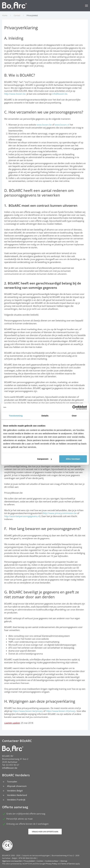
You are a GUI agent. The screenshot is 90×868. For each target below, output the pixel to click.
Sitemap (64, 861)
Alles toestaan (73, 459)
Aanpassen (45, 459)
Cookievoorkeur (52, 861)
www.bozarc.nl (62, 125)
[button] (86, 6)
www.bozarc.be (44, 125)
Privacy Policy (51, 864)
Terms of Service (68, 864)
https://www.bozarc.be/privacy (28, 711)
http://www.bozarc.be (15, 94)
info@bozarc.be (60, 94)
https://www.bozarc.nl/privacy (61, 711)
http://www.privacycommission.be (60, 513)
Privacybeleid (29, 861)
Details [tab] (45, 416)
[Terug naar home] (14, 6)
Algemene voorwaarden (12, 861)
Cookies (40, 861)
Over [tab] (74, 416)
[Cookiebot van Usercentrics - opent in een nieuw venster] (74, 408)
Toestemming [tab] (16, 416)
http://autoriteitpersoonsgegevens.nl (22, 516)
